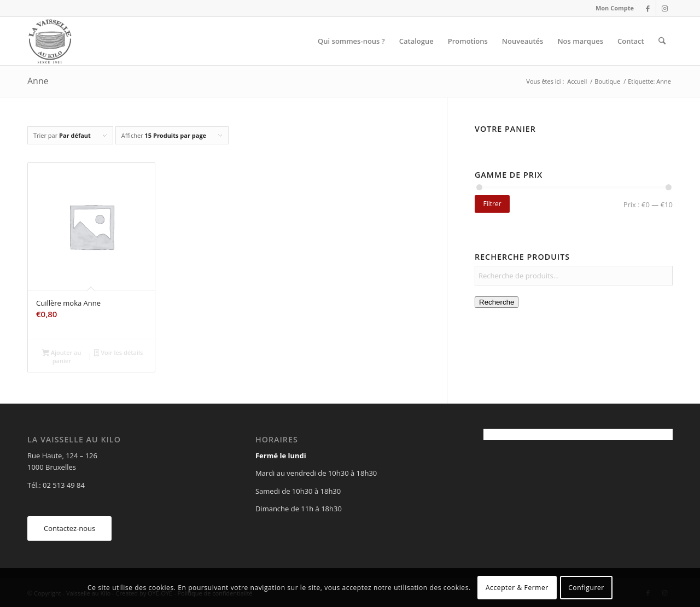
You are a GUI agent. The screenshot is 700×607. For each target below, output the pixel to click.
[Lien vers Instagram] (664, 8)
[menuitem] (612, 8)
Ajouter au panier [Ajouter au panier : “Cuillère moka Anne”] (62, 357)
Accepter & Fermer (517, 588)
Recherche (497, 302)
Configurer (586, 588)
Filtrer (492, 204)
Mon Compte (615, 8)
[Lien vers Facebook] (648, 8)
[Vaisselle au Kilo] (50, 41)
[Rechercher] (662, 41)
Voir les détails (119, 353)
